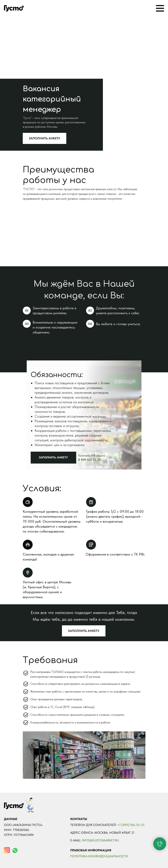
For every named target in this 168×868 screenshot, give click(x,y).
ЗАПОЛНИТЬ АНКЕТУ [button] (44, 138)
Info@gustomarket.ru (100, 840)
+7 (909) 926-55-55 (131, 825)
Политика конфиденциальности (99, 856)
